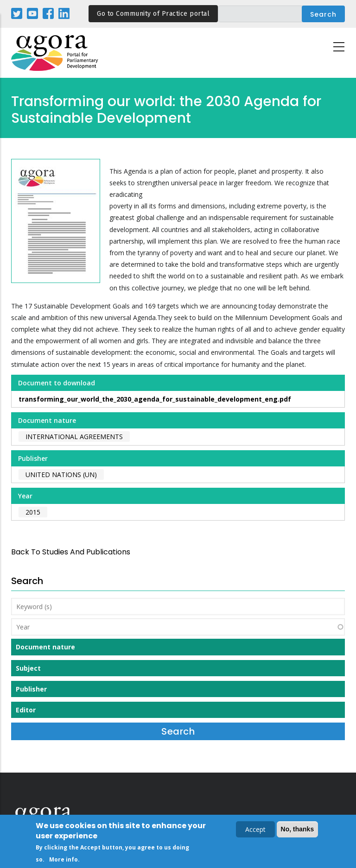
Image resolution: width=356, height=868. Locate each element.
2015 (33, 512)
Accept (255, 831)
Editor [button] (26, 710)
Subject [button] (28, 668)
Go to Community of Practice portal (153, 14)
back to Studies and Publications (71, 552)
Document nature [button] (45, 647)
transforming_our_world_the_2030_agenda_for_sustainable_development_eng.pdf (155, 399)
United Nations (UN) (61, 475)
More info (64, 861)
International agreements (74, 437)
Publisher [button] (31, 689)
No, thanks (298, 831)
